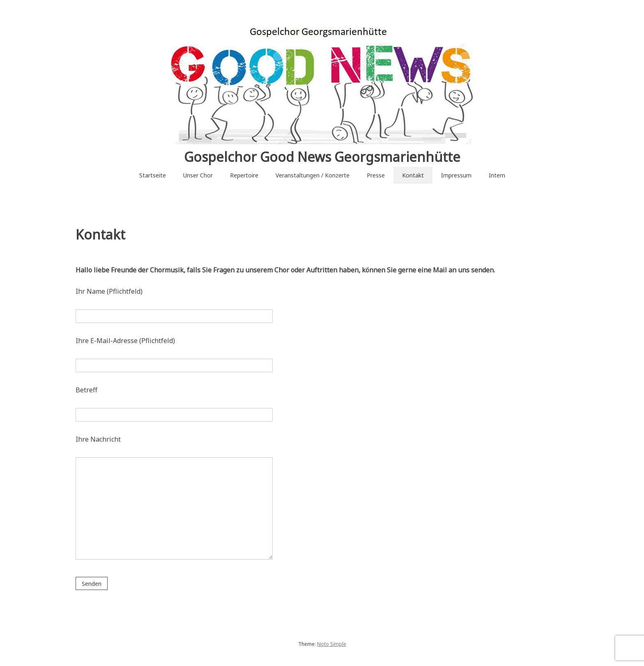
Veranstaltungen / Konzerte (313, 175)
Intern (497, 175)
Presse (376, 175)
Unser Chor (198, 175)
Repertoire (244, 175)
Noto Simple (332, 644)
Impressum (456, 175)
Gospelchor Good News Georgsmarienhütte (322, 157)
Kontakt (413, 175)
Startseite (153, 175)
